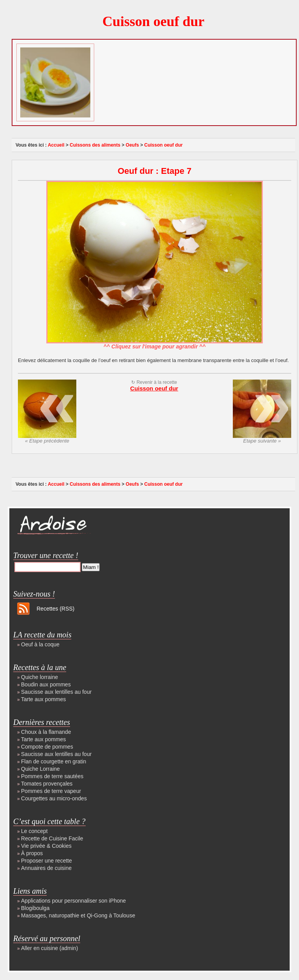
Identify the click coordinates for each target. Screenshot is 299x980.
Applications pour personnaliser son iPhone (73, 901)
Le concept (34, 831)
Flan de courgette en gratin (54, 761)
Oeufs (132, 145)
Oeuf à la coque (40, 644)
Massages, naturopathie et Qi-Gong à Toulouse (78, 915)
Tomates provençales (47, 784)
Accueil (56, 145)
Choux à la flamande (46, 732)
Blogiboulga (35, 908)
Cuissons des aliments (95, 145)
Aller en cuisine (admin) (49, 948)
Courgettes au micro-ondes (54, 798)
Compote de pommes (47, 747)
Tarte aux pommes (43, 699)
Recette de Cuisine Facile (52, 838)
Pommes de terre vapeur (51, 791)
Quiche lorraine (40, 677)
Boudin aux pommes (46, 684)
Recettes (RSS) (55, 609)
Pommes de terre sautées (52, 776)
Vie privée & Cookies (46, 846)
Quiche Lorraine (40, 769)
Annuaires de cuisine (46, 868)
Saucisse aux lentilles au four (56, 692)
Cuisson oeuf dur (153, 21)
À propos (32, 853)
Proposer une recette (47, 861)
